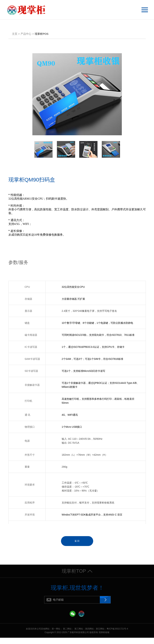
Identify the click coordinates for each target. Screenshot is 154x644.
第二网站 (67, 635)
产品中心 (26, 34)
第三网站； (80, 635)
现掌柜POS (42, 34)
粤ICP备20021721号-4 (117, 635)
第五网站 (100, 635)
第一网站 (56, 635)
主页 (15, 34)
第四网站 (89, 635)
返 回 (77, 542)
